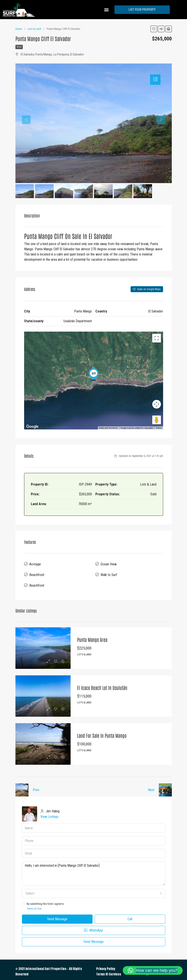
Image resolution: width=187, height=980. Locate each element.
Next (151, 786)
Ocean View (109, 563)
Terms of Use (34, 905)
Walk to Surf (109, 573)
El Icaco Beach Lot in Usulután (101, 684)
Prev (36, 786)
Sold (19, 47)
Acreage (35, 563)
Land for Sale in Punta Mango (100, 732)
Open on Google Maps (147, 289)
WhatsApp (93, 927)
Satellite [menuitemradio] (53, 338)
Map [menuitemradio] (34, 338)
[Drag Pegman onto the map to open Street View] (157, 420)
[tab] (155, 80)
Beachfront (37, 573)
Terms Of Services (109, 971)
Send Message (57, 916)
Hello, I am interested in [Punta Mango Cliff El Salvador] (94, 870)
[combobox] (94, 890)
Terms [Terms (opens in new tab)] (159, 428)
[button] (107, 10)
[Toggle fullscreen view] (157, 338)
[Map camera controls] (157, 404)
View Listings (49, 813)
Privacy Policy (106, 965)
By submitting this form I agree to (94, 903)
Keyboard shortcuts (108, 428)
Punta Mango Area (91, 636)
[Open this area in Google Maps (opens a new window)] (32, 427)
